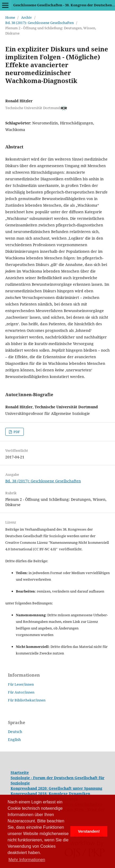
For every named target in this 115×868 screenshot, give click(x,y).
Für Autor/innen (21, 692)
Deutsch (15, 732)
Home (10, 17)
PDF (16, 432)
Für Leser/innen (21, 684)
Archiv (27, 17)
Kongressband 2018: (30, 794)
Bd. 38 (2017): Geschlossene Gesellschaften (40, 23)
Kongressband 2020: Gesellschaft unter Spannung (56, 788)
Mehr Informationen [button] (27, 860)
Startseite (20, 772)
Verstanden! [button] (89, 831)
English (14, 740)
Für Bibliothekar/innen (27, 700)
